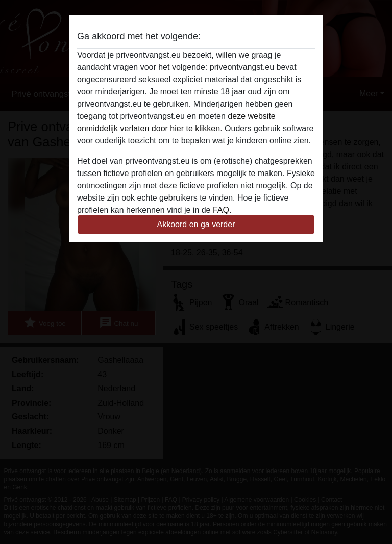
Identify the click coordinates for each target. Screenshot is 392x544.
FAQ (221, 210)
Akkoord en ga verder (196, 224)
